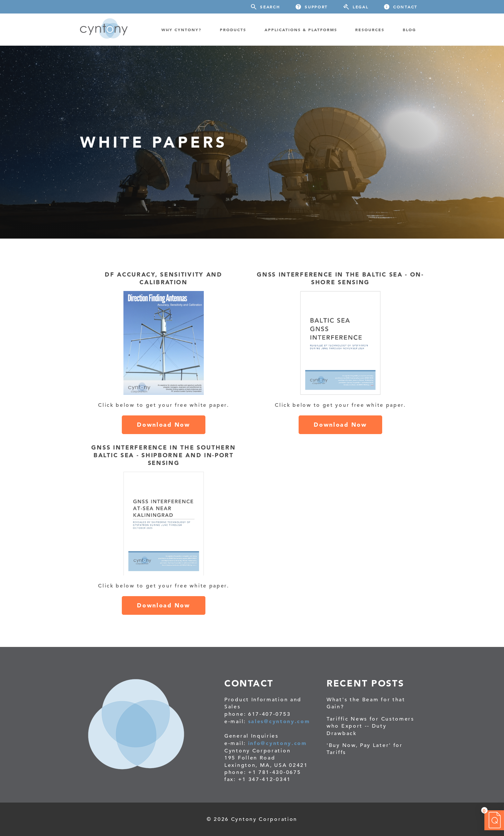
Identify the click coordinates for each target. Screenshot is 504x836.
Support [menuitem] (316, 7)
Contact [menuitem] (405, 7)
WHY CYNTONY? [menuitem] (181, 30)
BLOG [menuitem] (409, 30)
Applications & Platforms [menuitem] (301, 30)
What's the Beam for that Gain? (366, 703)
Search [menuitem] (270, 7)
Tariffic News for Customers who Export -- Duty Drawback (370, 726)
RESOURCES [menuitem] (370, 30)
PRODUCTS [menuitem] (233, 30)
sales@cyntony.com (279, 721)
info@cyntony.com (278, 743)
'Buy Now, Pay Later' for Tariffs (365, 749)
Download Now (163, 425)
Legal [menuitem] (361, 7)
